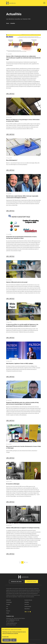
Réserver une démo (16, 582)
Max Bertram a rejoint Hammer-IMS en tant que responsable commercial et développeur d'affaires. (22, 197)
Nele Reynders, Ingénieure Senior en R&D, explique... (20, 363)
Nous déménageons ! (12, 160)
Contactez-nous (31, 582)
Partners (8, 611)
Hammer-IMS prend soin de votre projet (17, 282)
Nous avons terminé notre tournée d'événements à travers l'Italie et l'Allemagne (23, 447)
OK (14, 640)
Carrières (27, 604)
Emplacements (28, 607)
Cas (7, 607)
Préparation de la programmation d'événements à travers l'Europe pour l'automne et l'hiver (21, 237)
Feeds (8, 613)
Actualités (27, 602)
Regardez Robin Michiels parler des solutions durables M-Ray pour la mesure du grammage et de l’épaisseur (22, 403)
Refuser (7, 640)
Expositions (27, 609)
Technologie (9, 602)
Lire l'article (10, 94)
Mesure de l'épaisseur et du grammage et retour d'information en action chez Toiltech (23, 120)
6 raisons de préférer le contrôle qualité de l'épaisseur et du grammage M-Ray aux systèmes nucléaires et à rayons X (22, 325)
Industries (8, 600)
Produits (8, 604)
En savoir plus (5, 637)
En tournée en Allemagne (13, 484)
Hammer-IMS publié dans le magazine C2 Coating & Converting (23, 528)
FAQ (7, 609)
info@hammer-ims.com (14, 620)
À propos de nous (28, 600)
